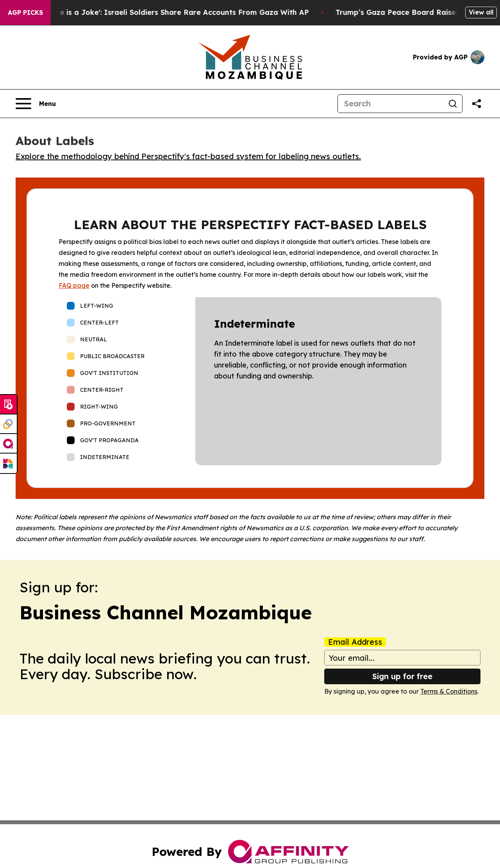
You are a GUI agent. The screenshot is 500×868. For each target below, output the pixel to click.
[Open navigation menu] (36, 104)
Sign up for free (402, 676)
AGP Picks (25, 13)
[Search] (391, 104)
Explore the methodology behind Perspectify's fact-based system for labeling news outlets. (188, 156)
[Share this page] (477, 104)
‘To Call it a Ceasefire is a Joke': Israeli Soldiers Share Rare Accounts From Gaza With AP (172, 12)
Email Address (355, 642)
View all (481, 12)
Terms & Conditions (449, 691)
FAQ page (74, 285)
